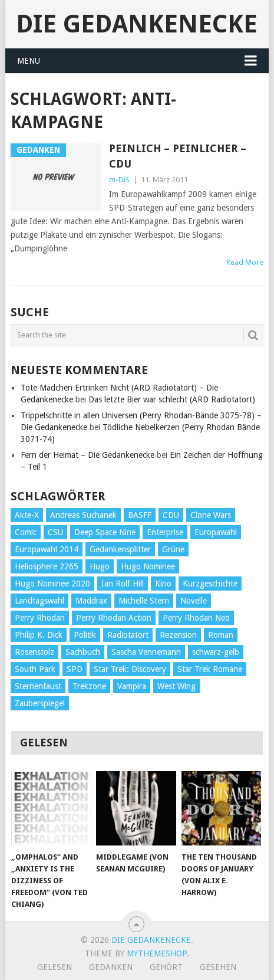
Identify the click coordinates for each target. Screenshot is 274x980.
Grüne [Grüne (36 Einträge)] (173, 549)
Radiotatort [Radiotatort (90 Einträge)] (128, 635)
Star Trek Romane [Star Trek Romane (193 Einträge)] (210, 669)
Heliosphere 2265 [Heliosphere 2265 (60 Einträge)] (47, 566)
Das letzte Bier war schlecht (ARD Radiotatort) (172, 399)
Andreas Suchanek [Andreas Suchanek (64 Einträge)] (83, 515)
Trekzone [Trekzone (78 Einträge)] (89, 686)
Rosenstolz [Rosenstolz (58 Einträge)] (34, 652)
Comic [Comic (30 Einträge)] (26, 532)
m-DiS (119, 180)
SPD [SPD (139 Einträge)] (75, 669)
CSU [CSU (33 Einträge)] (55, 532)
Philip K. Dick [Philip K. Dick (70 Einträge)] (39, 635)
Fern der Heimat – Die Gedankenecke (88, 455)
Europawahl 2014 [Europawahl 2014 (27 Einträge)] (47, 549)
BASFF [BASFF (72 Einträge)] (140, 515)
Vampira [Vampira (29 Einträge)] (132, 686)
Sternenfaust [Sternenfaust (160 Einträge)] (38, 686)
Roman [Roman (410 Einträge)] (221, 635)
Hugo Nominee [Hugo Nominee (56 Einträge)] (148, 566)
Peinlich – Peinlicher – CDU (178, 156)
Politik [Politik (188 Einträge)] (85, 635)
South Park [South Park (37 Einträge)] (35, 669)
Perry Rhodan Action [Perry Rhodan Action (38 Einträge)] (114, 618)
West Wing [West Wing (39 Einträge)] (176, 686)
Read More (245, 262)
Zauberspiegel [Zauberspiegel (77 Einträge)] (40, 703)
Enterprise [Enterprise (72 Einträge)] (165, 532)
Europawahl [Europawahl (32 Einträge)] (216, 532)
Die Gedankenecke (137, 24)
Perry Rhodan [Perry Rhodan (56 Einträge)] (40, 618)
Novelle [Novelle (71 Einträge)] (194, 601)
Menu (29, 61)
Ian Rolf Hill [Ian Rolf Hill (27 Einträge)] (123, 584)
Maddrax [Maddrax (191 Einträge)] (91, 601)
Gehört (166, 967)
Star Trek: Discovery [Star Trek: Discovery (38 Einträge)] (130, 669)
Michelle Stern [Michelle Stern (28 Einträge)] (144, 601)
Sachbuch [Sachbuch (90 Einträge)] (83, 652)
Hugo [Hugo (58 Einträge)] (100, 566)
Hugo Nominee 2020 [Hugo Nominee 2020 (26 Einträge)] (52, 584)
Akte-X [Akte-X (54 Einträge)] (27, 515)
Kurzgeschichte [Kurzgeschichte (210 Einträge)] (210, 584)
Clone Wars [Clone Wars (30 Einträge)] (211, 515)
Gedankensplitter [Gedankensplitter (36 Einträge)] (120, 549)
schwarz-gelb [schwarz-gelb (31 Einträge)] (216, 652)
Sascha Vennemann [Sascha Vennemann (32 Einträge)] (146, 652)
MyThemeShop (157, 953)
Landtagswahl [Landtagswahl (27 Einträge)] (39, 601)
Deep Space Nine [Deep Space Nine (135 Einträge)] (105, 532)
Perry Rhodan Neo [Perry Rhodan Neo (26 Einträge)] (196, 618)
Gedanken (111, 967)
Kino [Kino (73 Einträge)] (163, 584)
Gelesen (55, 967)
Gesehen (218, 967)
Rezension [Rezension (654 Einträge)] (178, 635)
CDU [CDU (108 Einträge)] (171, 515)
